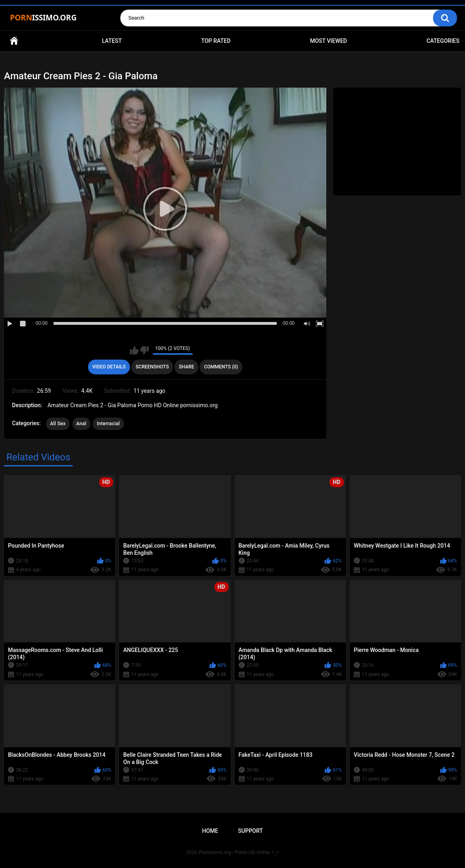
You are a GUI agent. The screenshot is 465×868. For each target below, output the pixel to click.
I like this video (134, 350)
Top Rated (216, 41)
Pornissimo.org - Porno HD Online (234, 852)
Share (186, 367)
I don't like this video (145, 350)
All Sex (58, 424)
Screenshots (152, 367)
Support (250, 831)
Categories (443, 41)
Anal (81, 424)
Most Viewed (328, 41)
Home (14, 41)
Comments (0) (221, 367)
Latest (112, 41)
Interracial (108, 424)
